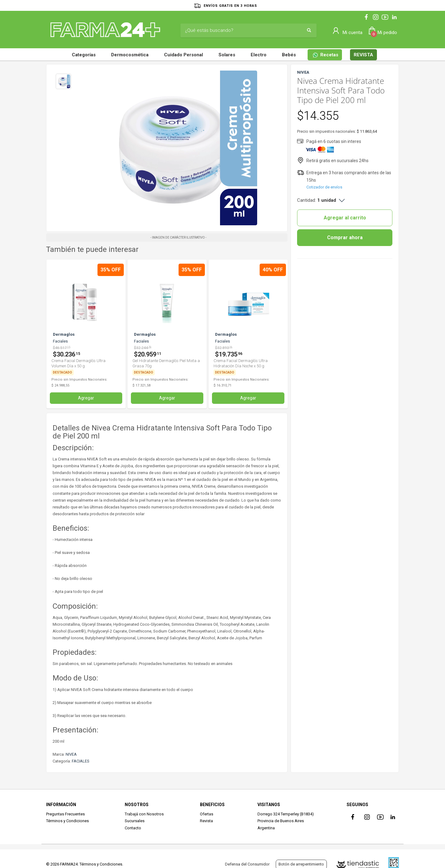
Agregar (86, 398)
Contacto (133, 828)
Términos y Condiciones (67, 821)
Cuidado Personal (184, 55)
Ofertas (207, 814)
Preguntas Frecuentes (65, 814)
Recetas (326, 55)
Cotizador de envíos (324, 187)
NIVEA (71, 754)
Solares (227, 55)
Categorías (84, 55)
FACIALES (81, 761)
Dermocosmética (130, 55)
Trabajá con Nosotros (144, 814)
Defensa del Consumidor (247, 864)
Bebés (289, 55)
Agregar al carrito (345, 218)
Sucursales (135, 821)
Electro (259, 55)
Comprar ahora (345, 238)
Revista (206, 821)
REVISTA (363, 55)
